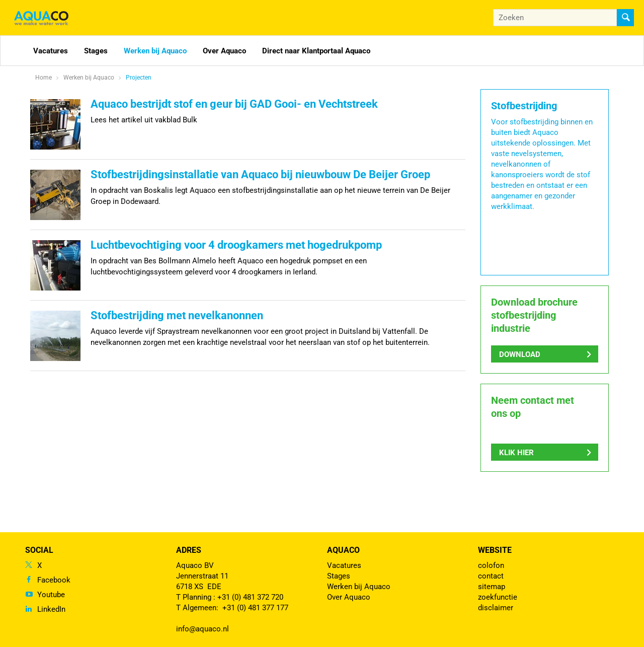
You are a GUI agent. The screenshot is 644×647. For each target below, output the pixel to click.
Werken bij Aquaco (155, 51)
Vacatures (51, 51)
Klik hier (516, 453)
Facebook (54, 580)
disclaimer (496, 608)
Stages (96, 51)
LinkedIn (51, 609)
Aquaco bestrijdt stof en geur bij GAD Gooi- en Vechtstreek (234, 104)
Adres (189, 550)
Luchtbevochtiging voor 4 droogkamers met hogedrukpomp (236, 245)
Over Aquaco (224, 51)
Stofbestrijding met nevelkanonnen (177, 315)
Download (520, 354)
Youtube (51, 595)
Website (495, 550)
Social (39, 550)
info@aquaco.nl (203, 629)
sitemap (492, 587)
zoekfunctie (498, 597)
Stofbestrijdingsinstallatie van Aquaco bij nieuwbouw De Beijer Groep (260, 174)
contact (491, 576)
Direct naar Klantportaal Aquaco (316, 51)
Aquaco (343, 550)
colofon (491, 565)
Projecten (139, 78)
